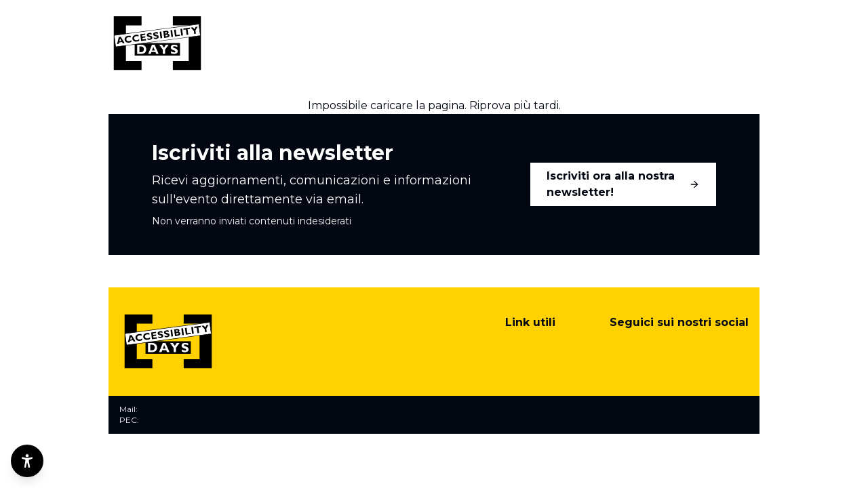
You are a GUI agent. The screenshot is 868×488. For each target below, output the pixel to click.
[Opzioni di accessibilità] (27, 461)
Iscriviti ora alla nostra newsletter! (623, 184)
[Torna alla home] (157, 43)
